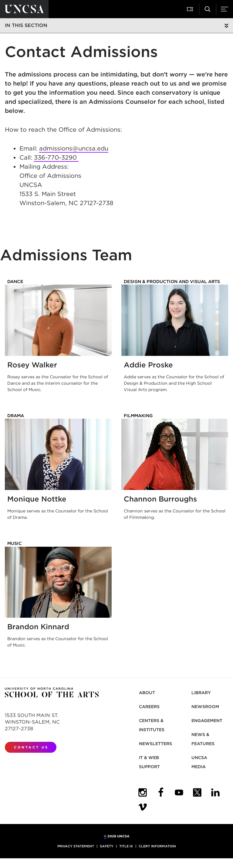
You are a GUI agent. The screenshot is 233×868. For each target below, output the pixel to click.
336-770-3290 (56, 157)
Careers (149, 707)
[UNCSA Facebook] (161, 792)
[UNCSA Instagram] (143, 792)
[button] (191, 9)
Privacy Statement (76, 846)
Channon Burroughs (160, 499)
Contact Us (31, 747)
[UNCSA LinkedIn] (215, 792)
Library (201, 693)
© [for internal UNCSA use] (105, 836)
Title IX (126, 846)
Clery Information (157, 846)
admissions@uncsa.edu (74, 148)
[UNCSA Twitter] (197, 792)
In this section (26, 25)
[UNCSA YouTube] (179, 792)
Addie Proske (148, 365)
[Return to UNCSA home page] (24, 9)
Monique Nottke (37, 499)
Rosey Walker (32, 365)
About (147, 693)
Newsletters (155, 744)
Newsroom (205, 707)
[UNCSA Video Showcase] (143, 807)
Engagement (207, 721)
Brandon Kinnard (38, 627)
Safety (107, 846)
